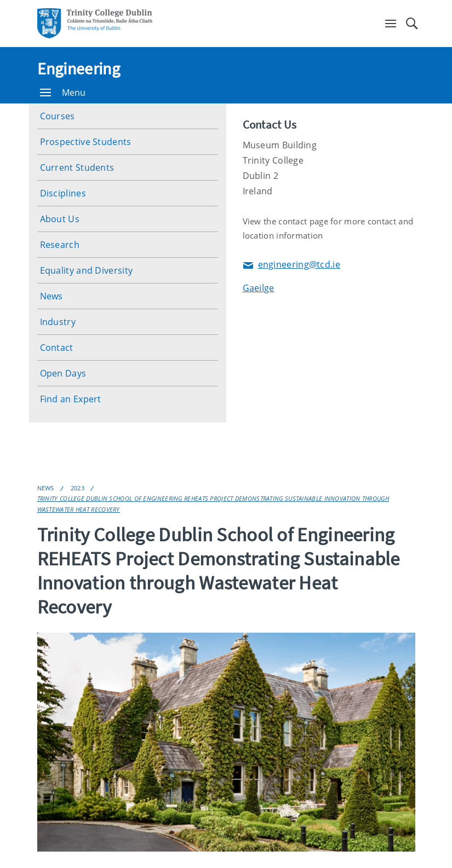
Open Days (63, 373)
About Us (60, 219)
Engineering (79, 68)
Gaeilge (259, 288)
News (52, 296)
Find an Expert (71, 399)
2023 (78, 488)
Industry (58, 322)
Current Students (77, 167)
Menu (63, 92)
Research (60, 245)
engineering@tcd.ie (291, 265)
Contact (57, 348)
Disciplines (63, 193)
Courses (58, 116)
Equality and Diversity (87, 270)
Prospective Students (86, 142)
